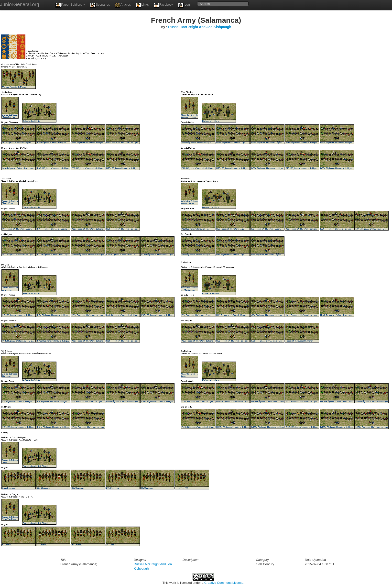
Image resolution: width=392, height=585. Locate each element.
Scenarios (100, 5)
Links (142, 5)
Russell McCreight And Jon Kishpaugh (200, 27)
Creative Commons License (224, 583)
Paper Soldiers (70, 5)
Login (185, 5)
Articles (123, 5)
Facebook (163, 5)
